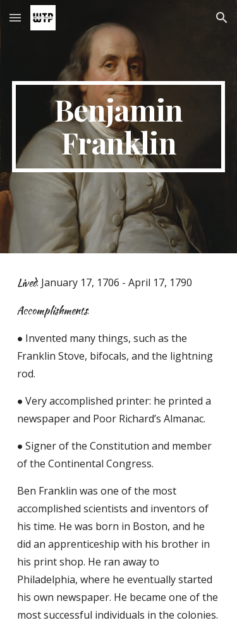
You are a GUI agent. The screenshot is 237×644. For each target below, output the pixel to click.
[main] (119, 127)
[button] (15, 17)
